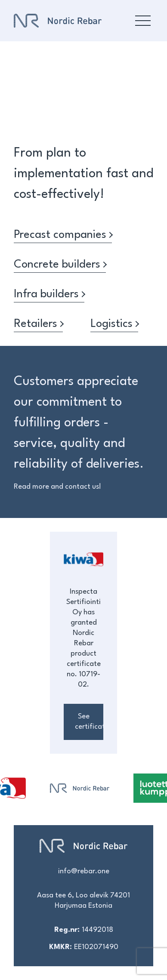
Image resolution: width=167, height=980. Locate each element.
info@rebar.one (84, 871)
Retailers (38, 324)
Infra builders (49, 294)
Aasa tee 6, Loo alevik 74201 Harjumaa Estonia (83, 901)
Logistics (114, 324)
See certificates (89, 722)
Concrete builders (60, 265)
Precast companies (63, 235)
